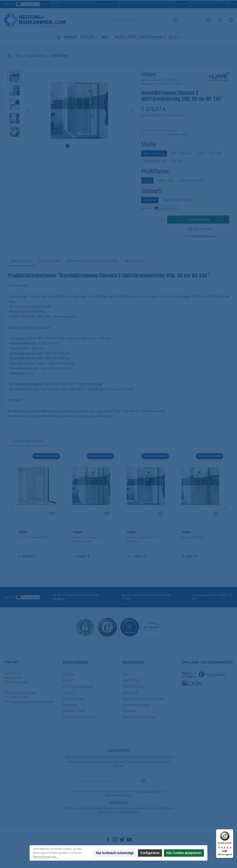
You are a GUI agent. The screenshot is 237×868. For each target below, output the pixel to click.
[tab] (21, 261)
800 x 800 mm (154, 153)
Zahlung (68, 692)
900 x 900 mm (181, 153)
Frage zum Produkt (200, 228)
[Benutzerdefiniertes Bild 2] (130, 627)
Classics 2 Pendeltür (193, 537)
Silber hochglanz (191, 180)
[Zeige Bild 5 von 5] (91, 146)
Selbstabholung (73, 699)
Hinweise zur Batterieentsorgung (143, 699)
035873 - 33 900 (25, 693)
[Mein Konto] (220, 20)
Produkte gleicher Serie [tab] (28, 441)
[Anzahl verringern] (145, 220)
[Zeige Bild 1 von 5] (68, 146)
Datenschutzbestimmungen (97, 808)
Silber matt (165, 180)
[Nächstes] (131, 110)
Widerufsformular (133, 686)
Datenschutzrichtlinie (149, 791)
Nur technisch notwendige (115, 853)
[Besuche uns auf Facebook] (108, 840)
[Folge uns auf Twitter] (122, 840)
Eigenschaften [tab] (49, 261)
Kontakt (68, 680)
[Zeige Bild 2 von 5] (74, 146)
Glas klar (150, 200)
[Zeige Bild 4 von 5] (85, 146)
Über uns (69, 674)
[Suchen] (175, 20)
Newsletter (70, 705)
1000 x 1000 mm (210, 153)
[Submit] (144, 781)
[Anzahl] (154, 220)
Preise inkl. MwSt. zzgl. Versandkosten (163, 115)
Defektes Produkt (74, 711)
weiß (147, 180)
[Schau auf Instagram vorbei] (115, 840)
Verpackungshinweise (136, 705)
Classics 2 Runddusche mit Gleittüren (143, 539)
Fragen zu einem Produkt (79, 717)
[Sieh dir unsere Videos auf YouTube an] (129, 840)
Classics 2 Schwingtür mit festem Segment (88, 539)
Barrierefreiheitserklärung (138, 717)
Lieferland (21, 4)
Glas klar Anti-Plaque (177, 200)
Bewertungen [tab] (135, 261)
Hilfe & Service (76, 662)
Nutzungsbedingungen (118, 795)
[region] (71, 110)
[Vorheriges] (28, 110)
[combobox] (129, 20)
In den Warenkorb (198, 219)
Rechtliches (133, 662)
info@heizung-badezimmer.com (34, 701)
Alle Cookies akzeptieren (184, 853)
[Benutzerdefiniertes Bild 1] (107, 627)
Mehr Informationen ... (46, 857)
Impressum (130, 711)
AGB (125, 674)
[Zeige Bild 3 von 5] (79, 146)
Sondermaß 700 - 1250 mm (163, 161)
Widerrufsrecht (132, 680)
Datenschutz (130, 692)
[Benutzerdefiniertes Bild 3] (152, 627)
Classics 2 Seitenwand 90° (33, 537)
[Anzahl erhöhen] (162, 220)
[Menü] (231, 832)
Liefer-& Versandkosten (78, 686)
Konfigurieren (150, 853)
